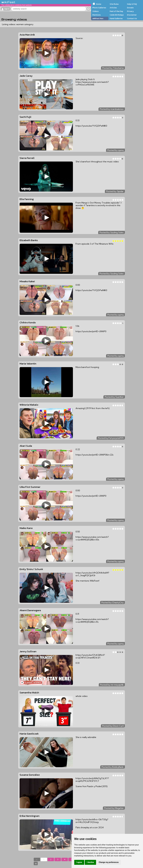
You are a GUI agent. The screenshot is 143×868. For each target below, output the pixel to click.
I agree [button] (79, 862)
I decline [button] (90, 862)
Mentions (96, 15)
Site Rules (114, 4)
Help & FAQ (132, 4)
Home (99, 4)
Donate (130, 8)
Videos (95, 11)
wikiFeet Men (98, 18)
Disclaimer (132, 15)
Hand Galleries (116, 18)
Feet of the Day (116, 11)
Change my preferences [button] (109, 862)
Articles (113, 8)
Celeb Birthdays (117, 15)
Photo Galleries (99, 8)
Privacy (130, 11)
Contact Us (132, 18)
